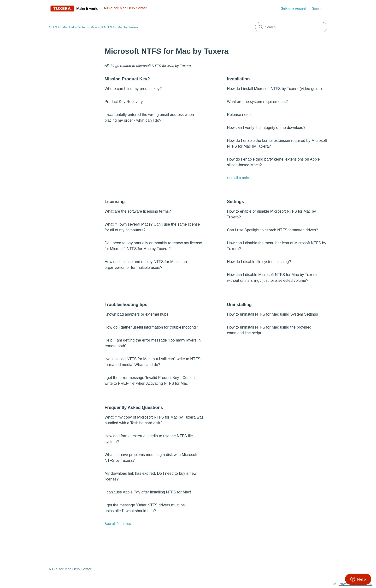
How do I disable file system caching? (259, 262)
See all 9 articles (240, 178)
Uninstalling (239, 305)
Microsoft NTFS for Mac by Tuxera (114, 27)
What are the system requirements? (257, 102)
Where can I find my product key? (133, 89)
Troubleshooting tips (126, 305)
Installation (238, 79)
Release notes (239, 115)
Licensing (115, 202)
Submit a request (294, 8)
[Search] (291, 27)
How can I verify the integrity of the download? (266, 128)
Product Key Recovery (124, 102)
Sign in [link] (317, 8)
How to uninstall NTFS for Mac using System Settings (272, 314)
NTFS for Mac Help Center (67, 27)
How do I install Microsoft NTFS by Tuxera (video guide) (274, 89)
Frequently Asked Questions (134, 408)
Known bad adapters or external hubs (136, 314)
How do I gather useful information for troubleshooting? (151, 327)
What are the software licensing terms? (138, 211)
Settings (235, 202)
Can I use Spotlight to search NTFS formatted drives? (272, 230)
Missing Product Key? (127, 79)
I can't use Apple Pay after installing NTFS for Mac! (148, 492)
